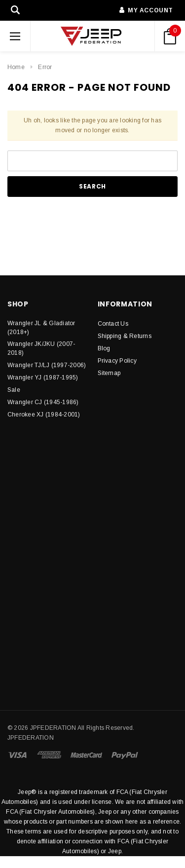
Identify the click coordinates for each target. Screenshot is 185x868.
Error (45, 67)
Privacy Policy (117, 361)
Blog (104, 348)
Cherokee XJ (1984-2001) (44, 415)
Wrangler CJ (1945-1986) (43, 402)
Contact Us (113, 324)
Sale (14, 390)
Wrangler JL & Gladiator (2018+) (41, 328)
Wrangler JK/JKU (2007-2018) (41, 348)
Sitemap (109, 373)
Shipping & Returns (125, 336)
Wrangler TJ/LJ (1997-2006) (47, 365)
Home (16, 67)
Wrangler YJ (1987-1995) (43, 377)
